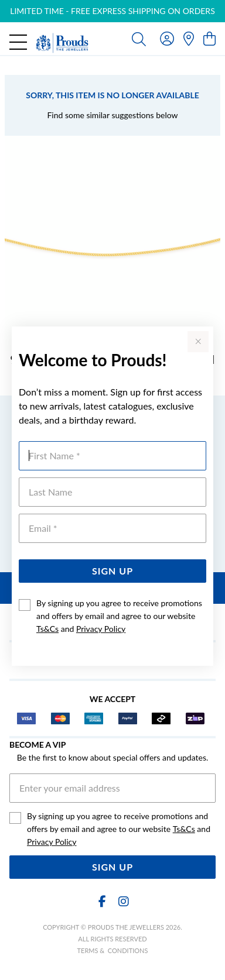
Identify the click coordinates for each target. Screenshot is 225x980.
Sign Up (112, 571)
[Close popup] (198, 342)
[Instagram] (123, 901)
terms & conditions (113, 950)
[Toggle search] (139, 39)
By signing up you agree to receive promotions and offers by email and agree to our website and (119, 616)
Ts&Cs (47, 629)
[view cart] (209, 38)
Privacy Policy (101, 629)
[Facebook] (102, 901)
